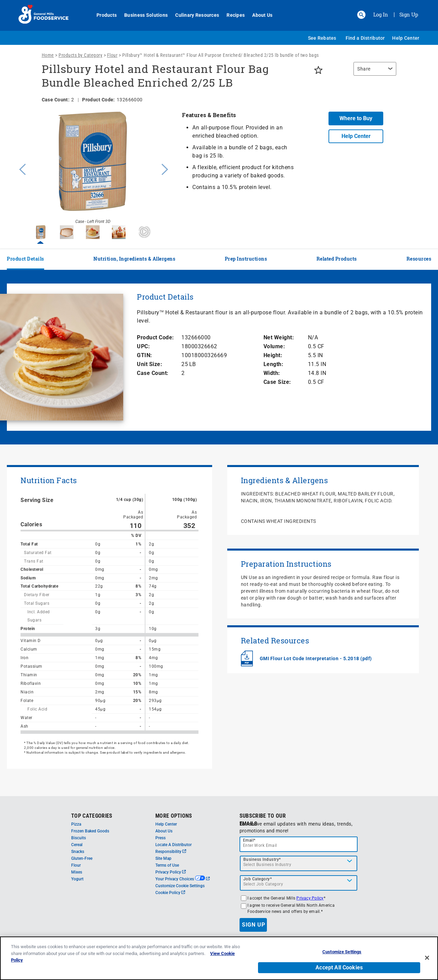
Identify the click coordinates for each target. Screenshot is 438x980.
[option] (93, 168)
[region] (373, 72)
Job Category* (258, 879)
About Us (259, 15)
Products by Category (80, 55)
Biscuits (79, 838)
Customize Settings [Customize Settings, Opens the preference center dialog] (342, 952)
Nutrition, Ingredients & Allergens (134, 259)
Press (160, 838)
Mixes (77, 872)
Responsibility (171, 852)
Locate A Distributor (173, 845)
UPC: (143, 346)
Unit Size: (150, 364)
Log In (381, 14)
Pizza (76, 824)
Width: (272, 373)
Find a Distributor (365, 38)
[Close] (427, 958)
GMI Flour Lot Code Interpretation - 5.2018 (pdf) (316, 658)
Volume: (274, 346)
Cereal (77, 845)
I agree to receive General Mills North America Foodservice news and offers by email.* (291, 908)
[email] (299, 844)
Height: (273, 355)
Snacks (78, 852)
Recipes (232, 15)
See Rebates (322, 38)
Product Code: (156, 337)
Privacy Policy (171, 872)
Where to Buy (356, 118)
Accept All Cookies (339, 968)
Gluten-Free (82, 858)
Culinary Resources (193, 15)
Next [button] (165, 168)
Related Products (337, 259)
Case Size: (277, 382)
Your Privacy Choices (183, 879)
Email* (249, 840)
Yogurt (77, 879)
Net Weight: (279, 337)
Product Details (25, 259)
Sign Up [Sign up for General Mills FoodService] (409, 14)
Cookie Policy (170, 893)
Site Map (163, 858)
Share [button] (364, 69)
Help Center (406, 38)
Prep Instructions (246, 259)
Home (48, 55)
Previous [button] (21, 168)
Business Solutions (142, 15)
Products (103, 15)
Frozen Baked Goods (90, 831)
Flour (112, 55)
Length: (274, 364)
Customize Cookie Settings (180, 886)
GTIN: (145, 355)
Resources (419, 259)
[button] (361, 15)
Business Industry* (262, 859)
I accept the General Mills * (286, 898)
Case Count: (153, 373)
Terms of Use (167, 865)
